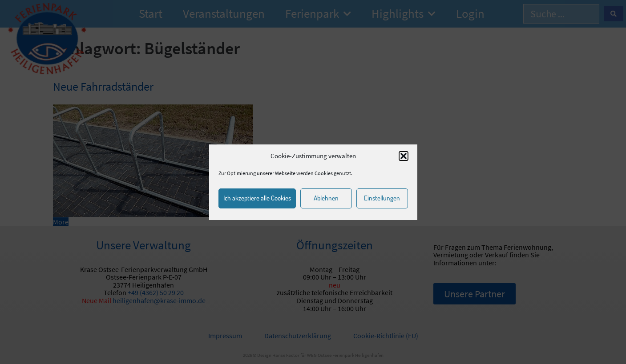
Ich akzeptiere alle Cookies (257, 198)
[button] (404, 156)
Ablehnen (326, 198)
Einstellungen (382, 198)
